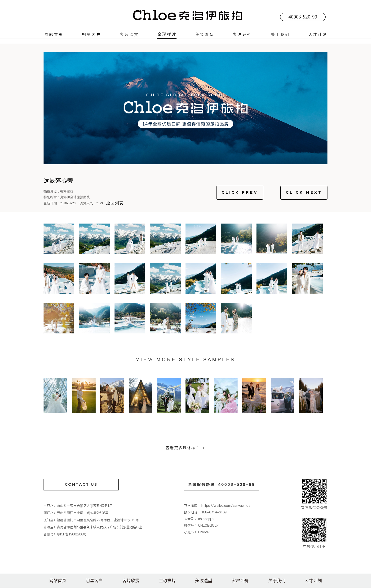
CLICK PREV (240, 193)
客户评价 (243, 34)
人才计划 (318, 34)
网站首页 (54, 34)
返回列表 (115, 203)
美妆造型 (205, 34)
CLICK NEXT (304, 193)
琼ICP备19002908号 (72, 534)
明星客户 (92, 34)
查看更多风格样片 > (185, 448)
